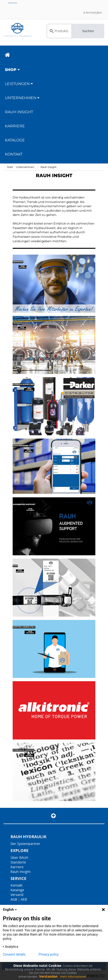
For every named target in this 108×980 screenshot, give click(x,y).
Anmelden (93, 12)
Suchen (88, 31)
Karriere (15, 126)
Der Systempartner (25, 844)
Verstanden (48, 976)
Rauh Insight (48, 167)
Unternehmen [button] (22, 98)
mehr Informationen (73, 977)
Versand (17, 895)
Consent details (14, 954)
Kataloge (15, 140)
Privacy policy (49, 954)
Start (10, 167)
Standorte (18, 862)
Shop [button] (12, 70)
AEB (24, 899)
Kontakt (14, 154)
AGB (14, 899)
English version (13, 3)
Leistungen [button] (19, 84)
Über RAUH (19, 857)
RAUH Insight (19, 112)
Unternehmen (25, 167)
